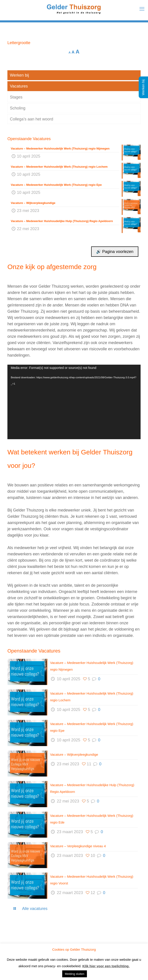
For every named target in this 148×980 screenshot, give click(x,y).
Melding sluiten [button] (75, 974)
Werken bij (19, 75)
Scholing (18, 108)
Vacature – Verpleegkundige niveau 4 (78, 846)
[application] (74, 402)
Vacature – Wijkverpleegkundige (74, 754)
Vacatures (19, 86)
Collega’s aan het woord (32, 119)
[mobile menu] (142, 9)
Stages (16, 97)
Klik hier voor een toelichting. (106, 966)
